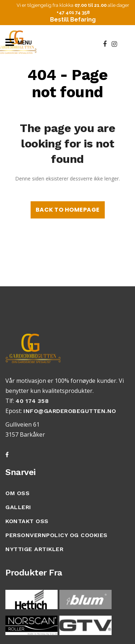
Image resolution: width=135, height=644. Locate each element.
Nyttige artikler (34, 549)
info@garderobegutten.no (70, 411)
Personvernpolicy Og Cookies (57, 535)
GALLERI (18, 507)
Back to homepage (68, 210)
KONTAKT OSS (27, 521)
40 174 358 (32, 401)
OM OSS (17, 493)
